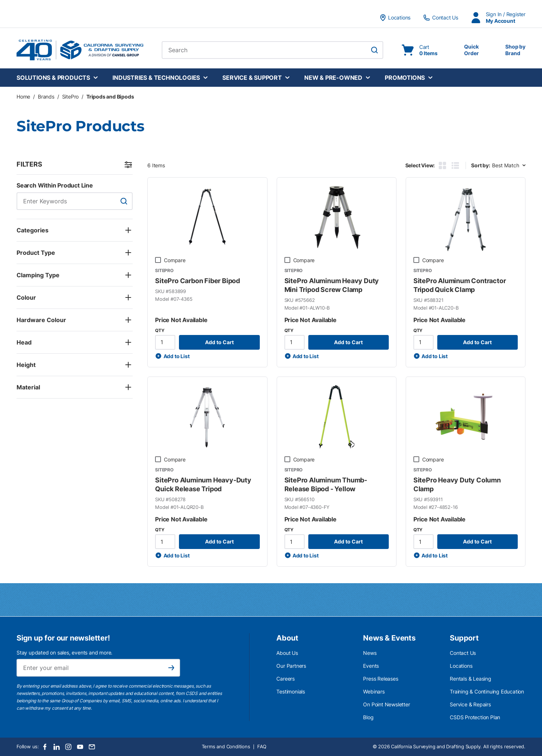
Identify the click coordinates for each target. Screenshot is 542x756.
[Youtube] (80, 747)
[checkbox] (158, 260)
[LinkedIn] (57, 747)
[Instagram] (68, 747)
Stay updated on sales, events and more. (64, 652)
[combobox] (272, 50)
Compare (175, 260)
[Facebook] (45, 747)
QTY (160, 330)
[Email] (92, 747)
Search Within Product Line (55, 185)
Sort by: (480, 165)
